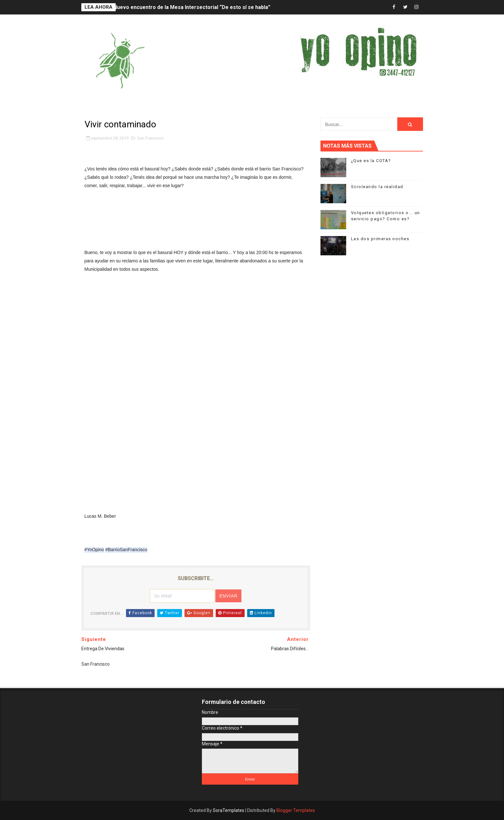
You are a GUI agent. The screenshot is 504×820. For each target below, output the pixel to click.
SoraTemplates (229, 810)
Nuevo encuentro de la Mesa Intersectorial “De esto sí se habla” (192, 7)
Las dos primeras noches (380, 239)
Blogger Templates (296, 810)
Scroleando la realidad (377, 187)
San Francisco (150, 138)
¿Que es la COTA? (371, 161)
